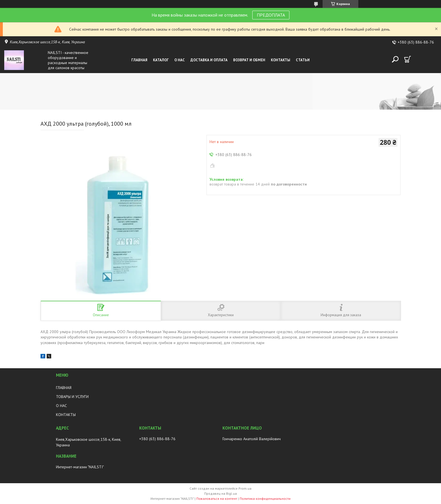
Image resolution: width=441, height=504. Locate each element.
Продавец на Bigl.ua (220, 493)
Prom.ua (245, 488)
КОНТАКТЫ (66, 415)
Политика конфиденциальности (265, 499)
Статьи (303, 60)
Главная (139, 60)
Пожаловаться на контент (217, 499)
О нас (180, 60)
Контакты (281, 60)
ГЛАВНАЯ (64, 388)
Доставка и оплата (209, 60)
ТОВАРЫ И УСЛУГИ (72, 397)
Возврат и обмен (249, 60)
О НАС (61, 406)
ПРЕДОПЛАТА (271, 15)
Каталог (161, 60)
